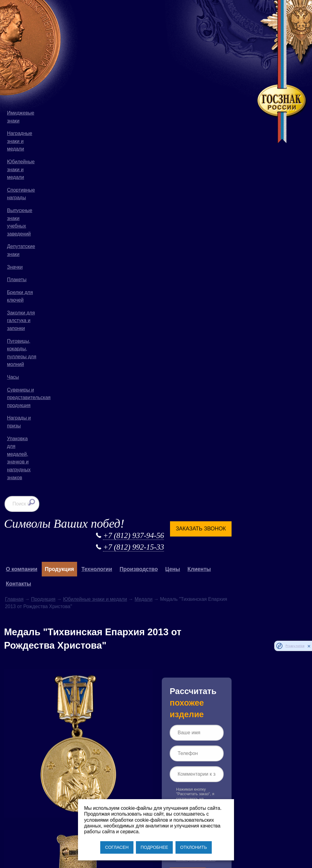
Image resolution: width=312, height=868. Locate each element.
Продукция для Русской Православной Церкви (101, 600)
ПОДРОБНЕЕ (154, 847)
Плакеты (17, 280)
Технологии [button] (141, 61)
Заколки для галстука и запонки (21, 321)
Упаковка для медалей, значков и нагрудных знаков (19, 458)
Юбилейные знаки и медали (21, 169)
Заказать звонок (228, 20)
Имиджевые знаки (21, 117)
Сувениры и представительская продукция (23, 398)
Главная (59, 91)
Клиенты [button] (244, 61)
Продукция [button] (104, 61)
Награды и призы (19, 422)
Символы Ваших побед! (109, 15)
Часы (13, 377)
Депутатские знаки (21, 250)
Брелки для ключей (20, 296)
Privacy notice (295, 646)
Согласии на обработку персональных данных (222, 353)
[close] (309, 646)
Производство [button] (183, 61)
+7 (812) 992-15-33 (161, 39)
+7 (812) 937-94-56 (161, 27)
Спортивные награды (21, 194)
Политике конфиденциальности (229, 363)
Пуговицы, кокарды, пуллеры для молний (22, 353)
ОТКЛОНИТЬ (193, 847)
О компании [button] (66, 61)
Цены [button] (217, 61)
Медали (188, 91)
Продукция (88, 91)
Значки (15, 267)
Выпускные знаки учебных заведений (20, 222)
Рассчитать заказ (221, 384)
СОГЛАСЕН (117, 847)
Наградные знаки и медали (20, 141)
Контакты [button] (63, 75)
